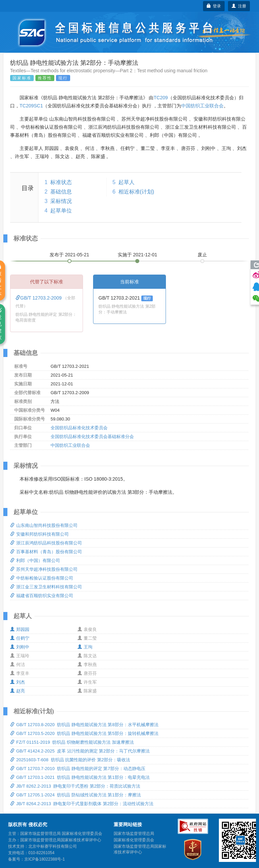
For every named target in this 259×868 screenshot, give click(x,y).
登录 (214, 6)
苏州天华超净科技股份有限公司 (44, 569)
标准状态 (61, 182)
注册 (239, 6)
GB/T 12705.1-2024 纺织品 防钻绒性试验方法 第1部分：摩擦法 (76, 795)
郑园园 (20, 629)
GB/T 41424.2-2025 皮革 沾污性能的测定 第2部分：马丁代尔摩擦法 (80, 751)
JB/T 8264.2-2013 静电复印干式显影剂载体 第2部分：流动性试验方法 (82, 804)
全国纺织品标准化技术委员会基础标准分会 (92, 437)
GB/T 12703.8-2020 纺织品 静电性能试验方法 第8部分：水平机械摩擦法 (84, 725)
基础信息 (61, 192)
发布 (69, 255)
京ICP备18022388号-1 (45, 859)
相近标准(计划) (136, 192)
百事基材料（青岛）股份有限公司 (46, 552)
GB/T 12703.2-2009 (39, 298)
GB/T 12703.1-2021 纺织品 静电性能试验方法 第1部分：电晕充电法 (80, 777)
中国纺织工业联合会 (202, 106)
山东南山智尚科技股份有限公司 (44, 525)
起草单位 (61, 211)
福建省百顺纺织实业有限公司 (42, 596)
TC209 (161, 98)
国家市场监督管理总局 (134, 834)
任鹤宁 (20, 638)
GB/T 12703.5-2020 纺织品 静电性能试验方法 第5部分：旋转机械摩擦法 (84, 733)
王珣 (85, 647)
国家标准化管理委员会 (134, 840)
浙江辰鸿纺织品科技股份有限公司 (46, 543)
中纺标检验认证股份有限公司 (42, 578)
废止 (202, 255)
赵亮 (18, 691)
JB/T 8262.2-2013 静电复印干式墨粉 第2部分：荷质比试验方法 (75, 786)
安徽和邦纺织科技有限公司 (39, 534)
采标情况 (61, 201)
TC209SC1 (31, 106)
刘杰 (18, 682)
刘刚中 (20, 647)
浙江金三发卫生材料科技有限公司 (46, 587)
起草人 (126, 182)
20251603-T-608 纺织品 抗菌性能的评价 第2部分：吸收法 (70, 760)
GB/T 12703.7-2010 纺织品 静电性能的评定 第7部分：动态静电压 (78, 769)
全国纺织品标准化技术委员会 (79, 428)
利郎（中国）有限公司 (35, 560)
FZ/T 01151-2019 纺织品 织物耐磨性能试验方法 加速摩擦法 (72, 742)
